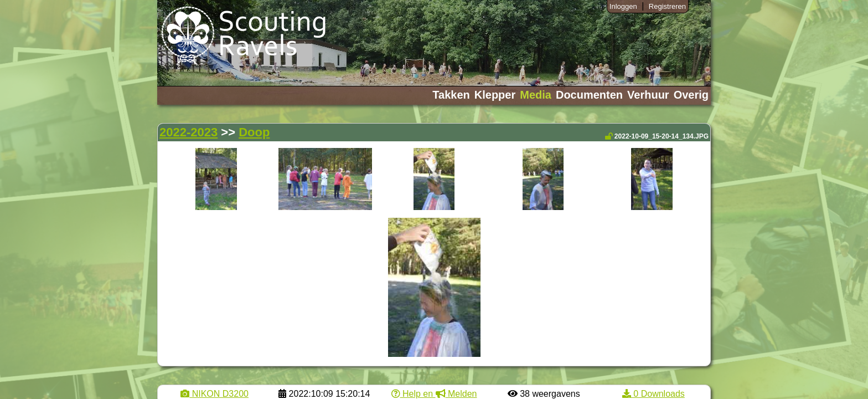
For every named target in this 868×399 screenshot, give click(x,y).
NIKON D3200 (215, 394)
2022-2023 (188, 132)
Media (536, 95)
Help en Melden (434, 394)
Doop (254, 132)
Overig (691, 95)
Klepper (495, 95)
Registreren (667, 6)
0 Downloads (653, 394)
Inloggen (623, 6)
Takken (451, 95)
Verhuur (648, 95)
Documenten (589, 95)
